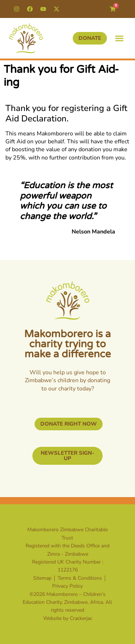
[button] (120, 38)
